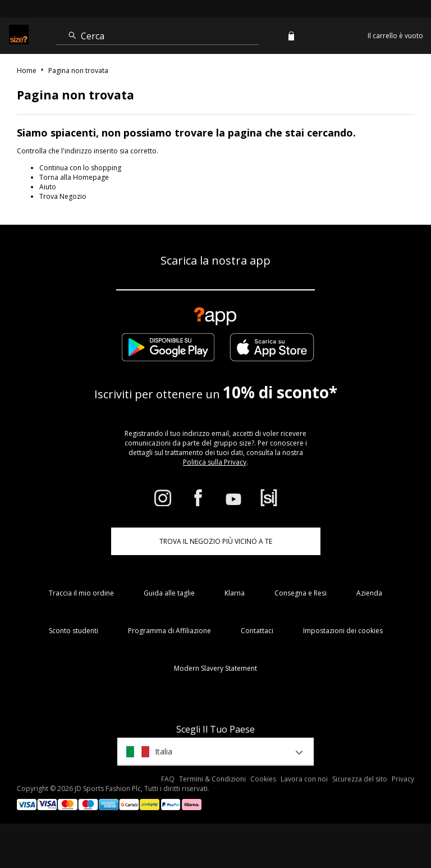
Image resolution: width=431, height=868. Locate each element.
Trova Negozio (63, 196)
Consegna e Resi (301, 593)
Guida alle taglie (169, 593)
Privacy (403, 779)
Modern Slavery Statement (215, 668)
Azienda (369, 593)
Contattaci (257, 631)
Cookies (263, 779)
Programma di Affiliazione (169, 631)
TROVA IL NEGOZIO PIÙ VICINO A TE (216, 541)
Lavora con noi (304, 779)
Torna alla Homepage (74, 177)
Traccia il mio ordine (81, 593)
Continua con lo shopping (80, 168)
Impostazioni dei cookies (343, 631)
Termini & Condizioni (212, 779)
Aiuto (48, 187)
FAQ (168, 779)
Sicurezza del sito (360, 779)
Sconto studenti (74, 631)
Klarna (235, 593)
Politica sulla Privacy (215, 462)
